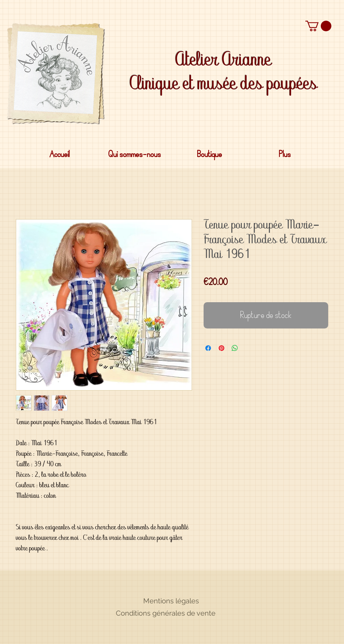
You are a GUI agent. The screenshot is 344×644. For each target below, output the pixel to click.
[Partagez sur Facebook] (208, 348)
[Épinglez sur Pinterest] (221, 348)
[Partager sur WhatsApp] (235, 348)
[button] (318, 26)
